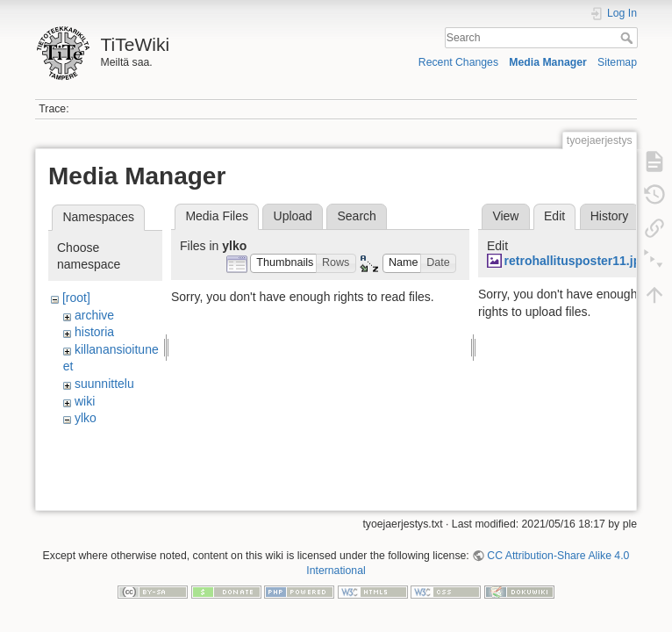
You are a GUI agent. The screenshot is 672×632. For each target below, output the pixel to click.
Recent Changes (458, 62)
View (505, 216)
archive (94, 315)
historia (94, 332)
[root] (76, 298)
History (610, 216)
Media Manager (548, 62)
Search (629, 38)
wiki (85, 401)
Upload (293, 216)
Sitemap (617, 62)
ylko (86, 418)
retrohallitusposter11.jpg (576, 261)
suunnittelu (104, 384)
